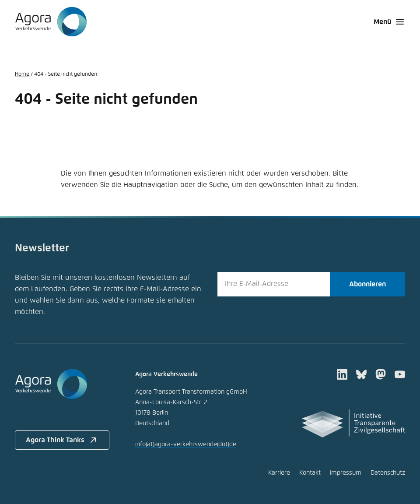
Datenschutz (388, 473)
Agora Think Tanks (62, 440)
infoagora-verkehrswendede (186, 444)
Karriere (279, 473)
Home (22, 74)
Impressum (346, 473)
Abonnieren (367, 284)
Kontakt (310, 473)
